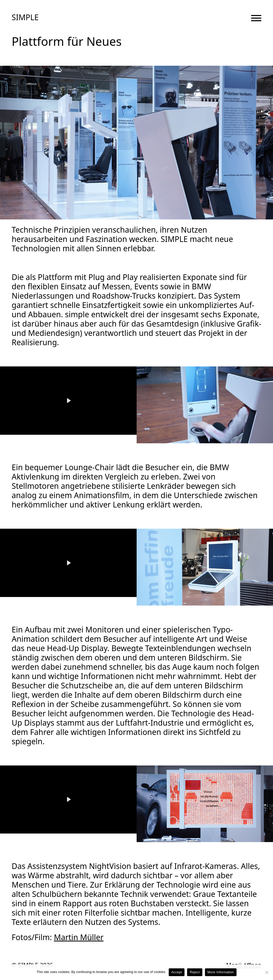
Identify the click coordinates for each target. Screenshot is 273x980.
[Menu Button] (256, 19)
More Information (221, 972)
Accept (177, 972)
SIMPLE (25, 17)
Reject (195, 972)
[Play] (68, 401)
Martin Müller (79, 937)
